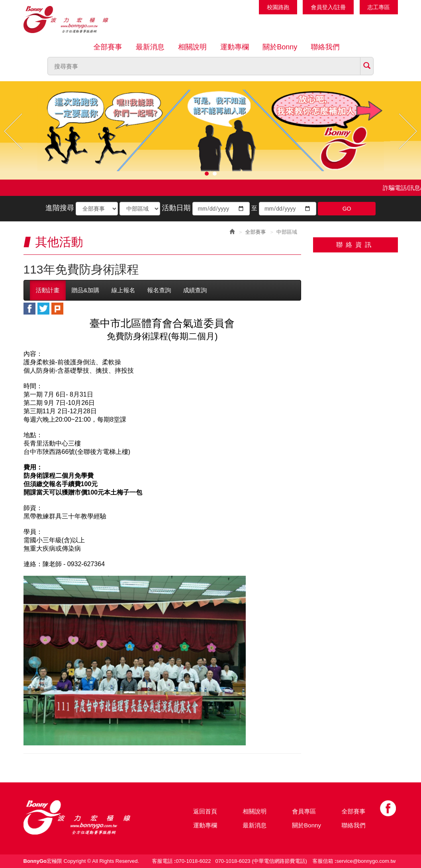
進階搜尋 (60, 208)
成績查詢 (195, 290)
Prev (13, 131)
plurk (57, 309)
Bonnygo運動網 (75, 20)
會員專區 (304, 811)
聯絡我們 (325, 47)
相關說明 (192, 47)
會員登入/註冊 (328, 7)
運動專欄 (235, 47)
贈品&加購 (86, 290)
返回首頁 (205, 811)
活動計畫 (48, 290)
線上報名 (123, 290)
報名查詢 (159, 290)
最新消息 (150, 47)
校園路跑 (278, 7)
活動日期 (176, 208)
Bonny (89, 817)
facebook (29, 309)
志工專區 (379, 7)
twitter (43, 309)
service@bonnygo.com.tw (366, 861)
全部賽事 (108, 47)
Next (408, 131)
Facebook (388, 808)
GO (347, 209)
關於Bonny (280, 47)
